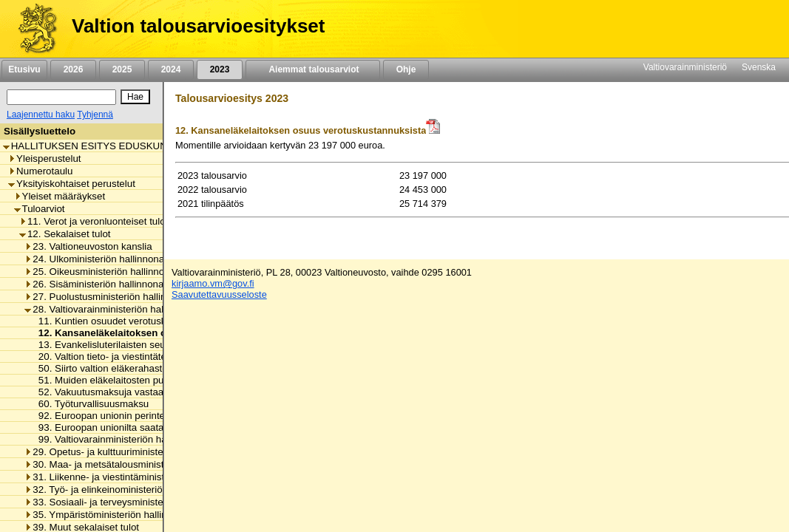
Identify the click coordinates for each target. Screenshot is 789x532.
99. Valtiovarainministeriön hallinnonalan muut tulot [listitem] (145, 439)
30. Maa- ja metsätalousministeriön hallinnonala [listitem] (133, 464)
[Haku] (61, 97)
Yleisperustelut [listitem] (44, 158)
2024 (171, 69)
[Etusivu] (32, 29)
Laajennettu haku (41, 115)
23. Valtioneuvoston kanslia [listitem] (88, 246)
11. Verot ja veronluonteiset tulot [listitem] (94, 221)
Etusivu (24, 69)
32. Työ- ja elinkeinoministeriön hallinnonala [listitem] (124, 490)
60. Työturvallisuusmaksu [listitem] (90, 404)
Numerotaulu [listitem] (40, 171)
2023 (220, 69)
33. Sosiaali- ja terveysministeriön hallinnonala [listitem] (129, 502)
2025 (122, 69)
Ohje (406, 69)
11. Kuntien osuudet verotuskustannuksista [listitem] (128, 321)
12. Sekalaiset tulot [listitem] (65, 234)
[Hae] (135, 97)
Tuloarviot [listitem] (40, 209)
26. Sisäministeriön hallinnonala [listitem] (98, 284)
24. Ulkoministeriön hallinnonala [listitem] (98, 259)
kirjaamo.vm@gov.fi (213, 283)
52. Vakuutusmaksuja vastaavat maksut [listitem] (121, 392)
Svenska (759, 67)
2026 (73, 69)
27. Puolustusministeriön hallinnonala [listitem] (110, 297)
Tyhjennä (95, 115)
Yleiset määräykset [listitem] (60, 196)
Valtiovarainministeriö (685, 67)
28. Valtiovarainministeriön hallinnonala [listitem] (114, 309)
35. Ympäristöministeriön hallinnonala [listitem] (110, 515)
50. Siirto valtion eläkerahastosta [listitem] (106, 368)
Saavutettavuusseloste (219, 294)
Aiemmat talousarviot (313, 69)
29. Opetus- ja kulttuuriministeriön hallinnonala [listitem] (129, 452)
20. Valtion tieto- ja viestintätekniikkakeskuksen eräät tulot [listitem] (160, 357)
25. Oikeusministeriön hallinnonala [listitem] (104, 272)
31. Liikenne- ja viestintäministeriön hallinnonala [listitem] (133, 477)
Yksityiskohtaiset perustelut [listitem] (72, 184)
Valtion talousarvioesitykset (198, 26)
